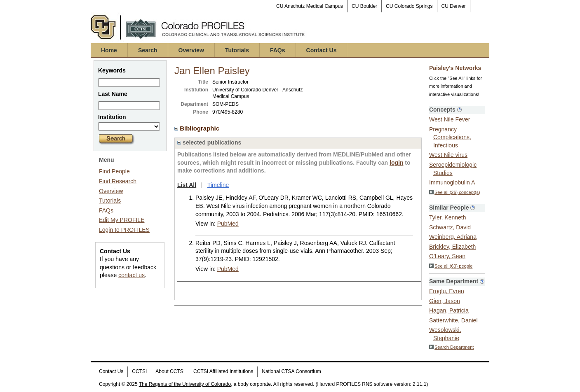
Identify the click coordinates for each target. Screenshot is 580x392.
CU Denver (454, 6)
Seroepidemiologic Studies (453, 169)
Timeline (218, 185)
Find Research (118, 181)
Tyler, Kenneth (448, 217)
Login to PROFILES (124, 230)
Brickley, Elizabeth (452, 247)
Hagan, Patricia (449, 310)
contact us (131, 275)
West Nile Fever (450, 119)
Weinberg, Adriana (453, 237)
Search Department (451, 347)
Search (148, 50)
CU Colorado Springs (409, 6)
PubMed (228, 224)
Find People (114, 171)
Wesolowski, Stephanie (445, 334)
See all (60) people (451, 266)
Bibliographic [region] (198, 128)
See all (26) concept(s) (455, 192)
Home (109, 50)
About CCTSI (170, 371)
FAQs (278, 50)
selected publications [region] (209, 142)
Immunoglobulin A (452, 182)
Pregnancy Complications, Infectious (450, 137)
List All (187, 185)
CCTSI (139, 371)
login (396, 163)
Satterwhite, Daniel (453, 320)
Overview (191, 50)
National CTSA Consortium (291, 371)
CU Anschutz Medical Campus (310, 6)
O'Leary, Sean (447, 256)
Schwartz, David (450, 227)
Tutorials (237, 50)
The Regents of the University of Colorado (185, 384)
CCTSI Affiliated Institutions (223, 371)
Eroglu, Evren (447, 291)
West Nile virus (448, 155)
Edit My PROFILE (122, 220)
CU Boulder (364, 6)
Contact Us (322, 50)
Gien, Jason (445, 301)
